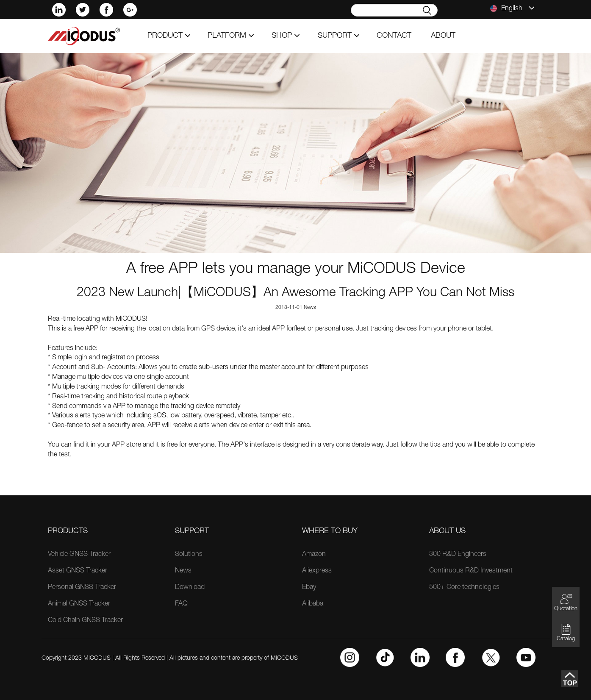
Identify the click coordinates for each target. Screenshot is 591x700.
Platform (231, 36)
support (339, 36)
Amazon (314, 555)
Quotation (566, 602)
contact (394, 36)
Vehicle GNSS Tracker (79, 555)
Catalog (566, 632)
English (512, 8)
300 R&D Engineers (458, 555)
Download (190, 588)
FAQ (181, 604)
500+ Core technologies (464, 588)
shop (286, 36)
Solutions (189, 555)
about (443, 36)
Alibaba (313, 604)
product (169, 36)
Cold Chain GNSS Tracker (85, 621)
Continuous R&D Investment (471, 571)
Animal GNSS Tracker (79, 604)
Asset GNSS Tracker (78, 571)
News (183, 571)
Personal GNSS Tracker (82, 588)
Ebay (309, 588)
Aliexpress (317, 571)
